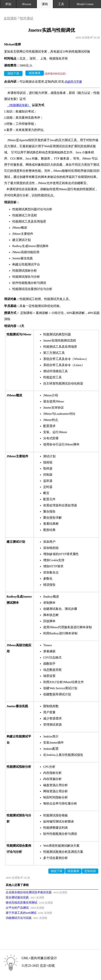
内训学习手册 (73, 82)
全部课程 (10, 18)
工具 (61, 4)
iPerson (27, 4)
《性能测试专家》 (19, 105)
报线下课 (13, 74)
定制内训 (90, 871)
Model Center (85, 4)
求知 (8, 4)
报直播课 (35, 73)
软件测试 (27, 18)
